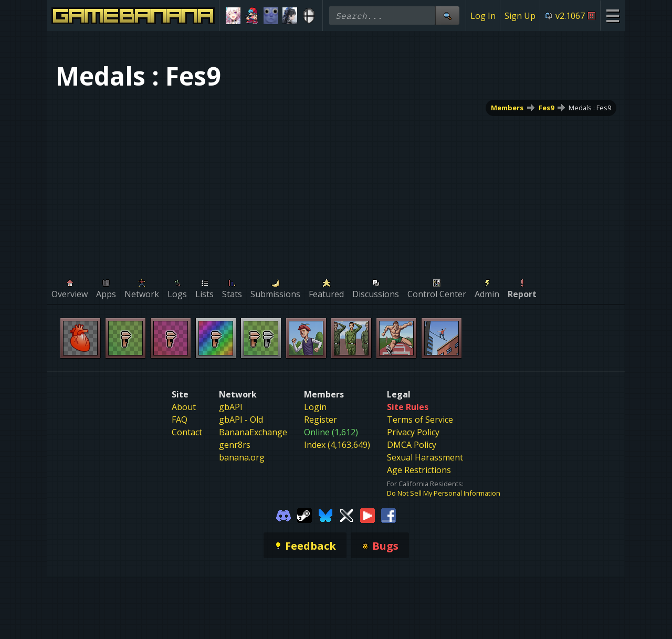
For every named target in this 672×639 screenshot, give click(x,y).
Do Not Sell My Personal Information (444, 493)
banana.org (242, 457)
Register (321, 420)
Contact (187, 432)
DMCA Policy (412, 445)
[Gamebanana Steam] (304, 515)
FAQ (180, 420)
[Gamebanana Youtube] (367, 515)
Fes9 (546, 108)
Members (507, 108)
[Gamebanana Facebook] (388, 515)
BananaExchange (253, 432)
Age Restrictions (419, 470)
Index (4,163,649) (337, 445)
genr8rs (235, 445)
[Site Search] (447, 15)
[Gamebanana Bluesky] (325, 515)
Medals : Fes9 (590, 108)
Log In (483, 16)
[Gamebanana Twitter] (346, 515)
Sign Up (520, 16)
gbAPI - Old (241, 420)
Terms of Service (420, 420)
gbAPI (231, 407)
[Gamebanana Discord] (283, 515)
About (184, 407)
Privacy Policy (413, 432)
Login (315, 407)
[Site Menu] (612, 15)
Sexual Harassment (425, 457)
